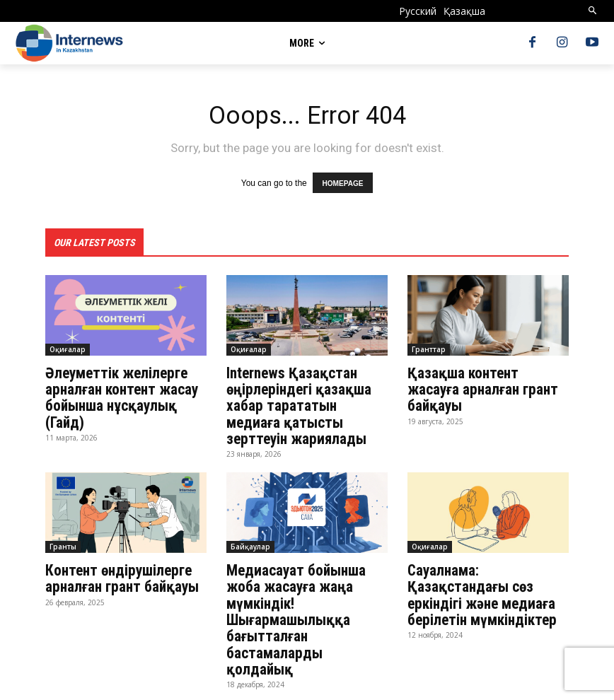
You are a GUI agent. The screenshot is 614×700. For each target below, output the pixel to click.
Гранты (63, 541)
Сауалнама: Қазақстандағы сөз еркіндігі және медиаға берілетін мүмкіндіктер (479, 588)
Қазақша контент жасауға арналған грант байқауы (487, 379)
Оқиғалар (68, 348)
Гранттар (429, 348)
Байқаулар (250, 541)
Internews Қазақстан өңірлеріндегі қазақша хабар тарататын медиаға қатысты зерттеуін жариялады (305, 402)
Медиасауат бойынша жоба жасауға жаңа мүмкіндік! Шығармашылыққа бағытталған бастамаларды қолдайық (305, 603)
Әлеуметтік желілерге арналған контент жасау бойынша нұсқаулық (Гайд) (118, 395)
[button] (593, 11)
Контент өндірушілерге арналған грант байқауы (123, 572)
